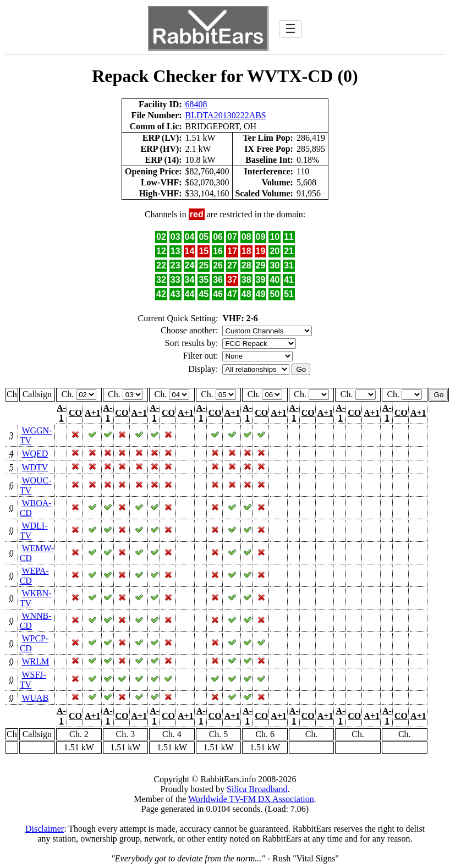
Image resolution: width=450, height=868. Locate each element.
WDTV (35, 467)
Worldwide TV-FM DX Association (251, 799)
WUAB (35, 698)
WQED (35, 454)
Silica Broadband (257, 789)
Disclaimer (45, 829)
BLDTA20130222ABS (226, 115)
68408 (196, 104)
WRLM (35, 661)
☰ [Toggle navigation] (290, 29)
